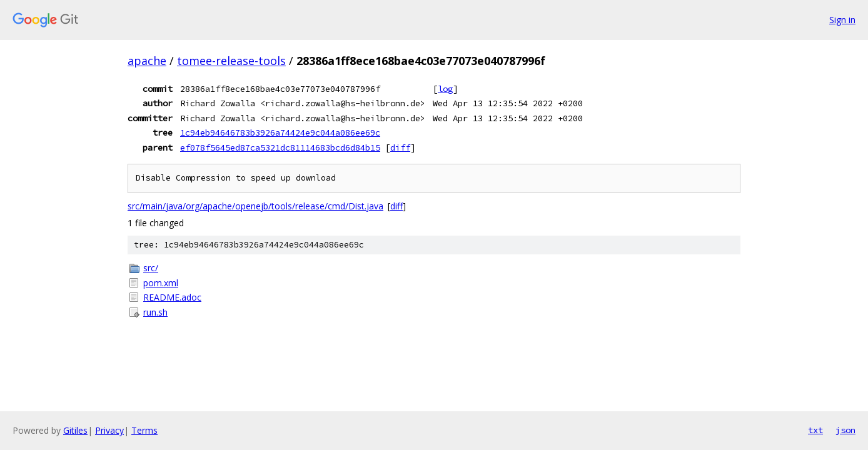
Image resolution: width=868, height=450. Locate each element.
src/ (151, 268)
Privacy (109, 430)
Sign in (842, 20)
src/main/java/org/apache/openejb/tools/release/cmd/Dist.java (255, 206)
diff (400, 147)
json (845, 430)
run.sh (155, 312)
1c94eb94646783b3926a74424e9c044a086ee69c (280, 132)
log (445, 89)
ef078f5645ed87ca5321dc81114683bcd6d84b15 (280, 147)
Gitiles (75, 430)
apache (147, 61)
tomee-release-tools (231, 61)
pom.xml (161, 283)
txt (815, 430)
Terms (144, 430)
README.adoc (172, 297)
